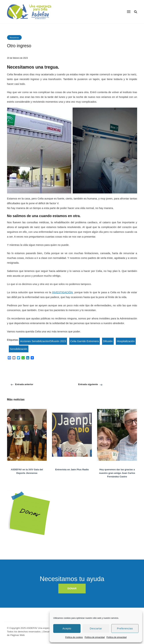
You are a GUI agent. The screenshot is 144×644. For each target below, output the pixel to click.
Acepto (67, 628)
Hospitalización (126, 341)
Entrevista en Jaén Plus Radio (72, 470)
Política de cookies (74, 637)
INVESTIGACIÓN (62, 292)
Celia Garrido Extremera (85, 341)
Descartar (96, 628)
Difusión (108, 341)
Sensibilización (19, 349)
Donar (11, 500)
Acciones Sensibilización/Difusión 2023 (43, 341)
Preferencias (125, 628)
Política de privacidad (95, 637)
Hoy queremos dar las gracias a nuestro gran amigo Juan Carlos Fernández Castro (117, 473)
